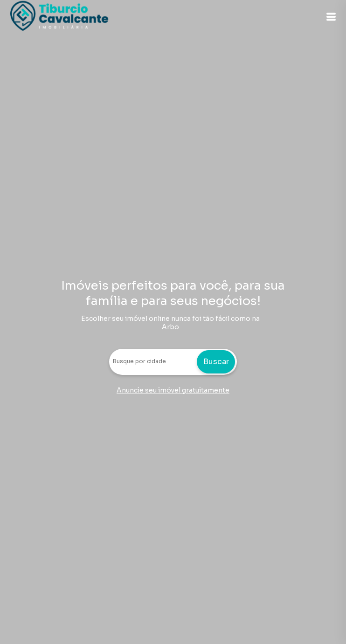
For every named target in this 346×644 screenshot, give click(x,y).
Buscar (216, 362)
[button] (331, 17)
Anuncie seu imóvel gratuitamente (173, 390)
